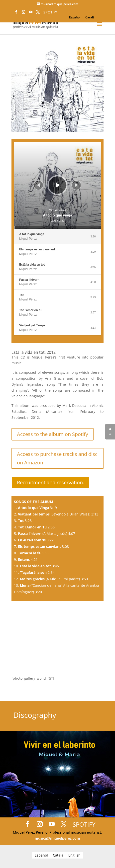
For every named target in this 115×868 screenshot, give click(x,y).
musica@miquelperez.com (57, 838)
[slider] (57, 227)
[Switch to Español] (75, 17)
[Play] (58, 185)
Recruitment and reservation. (51, 482)
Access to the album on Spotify (53, 434)
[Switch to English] (74, 855)
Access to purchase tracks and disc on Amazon (57, 458)
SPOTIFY (50, 12)
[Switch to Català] (90, 17)
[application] (57, 185)
